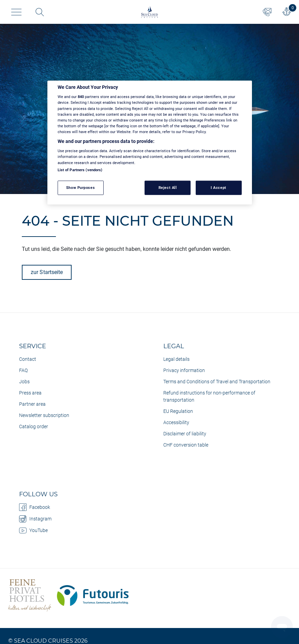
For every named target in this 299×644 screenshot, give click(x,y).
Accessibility (176, 422)
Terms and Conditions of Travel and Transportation (217, 382)
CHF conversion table (186, 445)
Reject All (168, 187)
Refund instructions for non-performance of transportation (209, 396)
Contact (28, 359)
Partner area (32, 404)
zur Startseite (47, 272)
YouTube (33, 530)
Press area (30, 393)
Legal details (176, 359)
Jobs (24, 382)
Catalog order (34, 426)
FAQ (23, 370)
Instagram (35, 519)
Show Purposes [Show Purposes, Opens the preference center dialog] (80, 187)
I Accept (219, 187)
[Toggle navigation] (16, 12)
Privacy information (184, 370)
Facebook (35, 507)
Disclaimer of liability (185, 434)
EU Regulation (178, 411)
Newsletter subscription (44, 415)
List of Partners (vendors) (80, 170)
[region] (150, 143)
